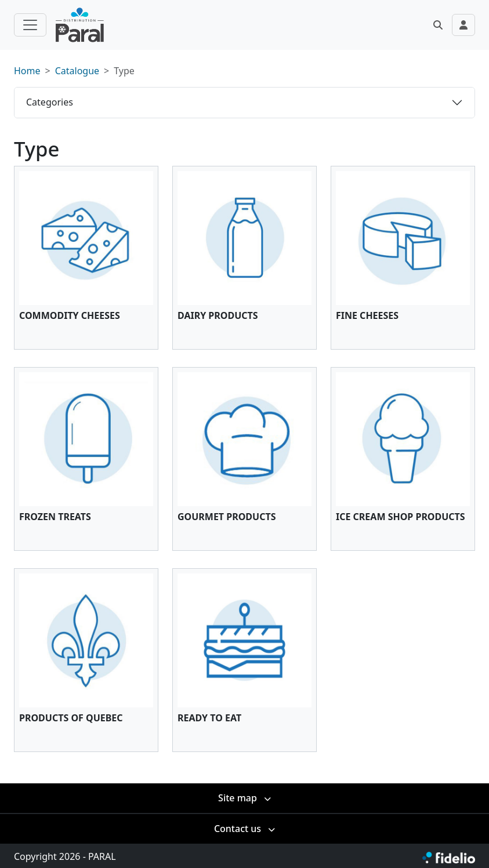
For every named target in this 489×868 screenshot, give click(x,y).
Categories (50, 102)
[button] (438, 25)
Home (27, 71)
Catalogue (77, 71)
